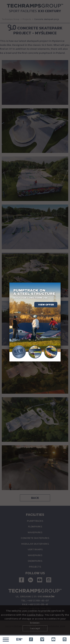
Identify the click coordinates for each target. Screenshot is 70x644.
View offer (46, 304)
